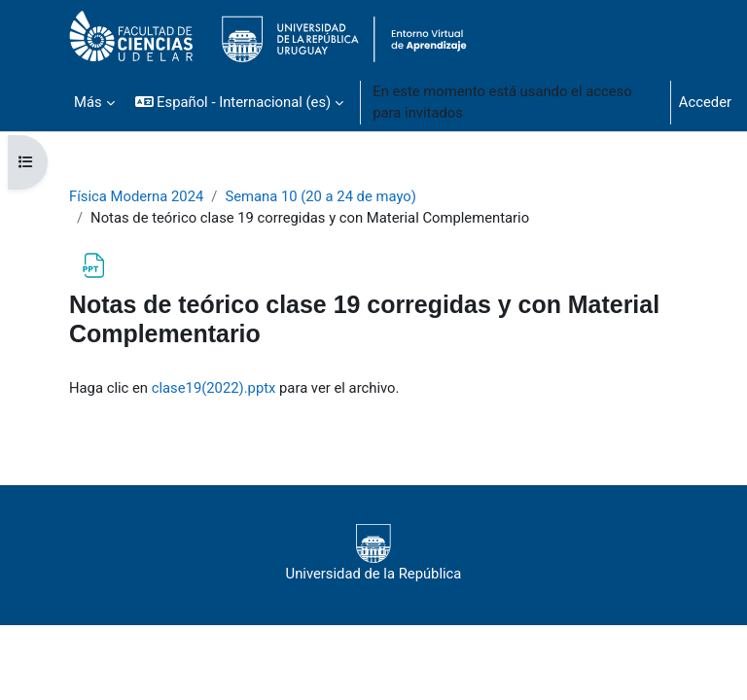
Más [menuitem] (88, 102)
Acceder (705, 102)
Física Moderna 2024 (136, 196)
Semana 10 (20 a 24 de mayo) (320, 196)
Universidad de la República (374, 553)
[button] (240, 102)
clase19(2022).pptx (214, 388)
